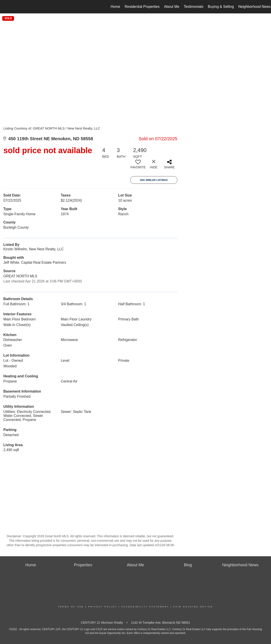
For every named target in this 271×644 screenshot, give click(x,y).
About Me (172, 7)
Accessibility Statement (145, 607)
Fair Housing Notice (193, 607)
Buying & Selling (221, 7)
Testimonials (194, 7)
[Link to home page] (6, 7)
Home (115, 7)
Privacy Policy (103, 607)
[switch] (138, 166)
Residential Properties (142, 7)
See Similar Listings (154, 180)
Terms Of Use (71, 607)
